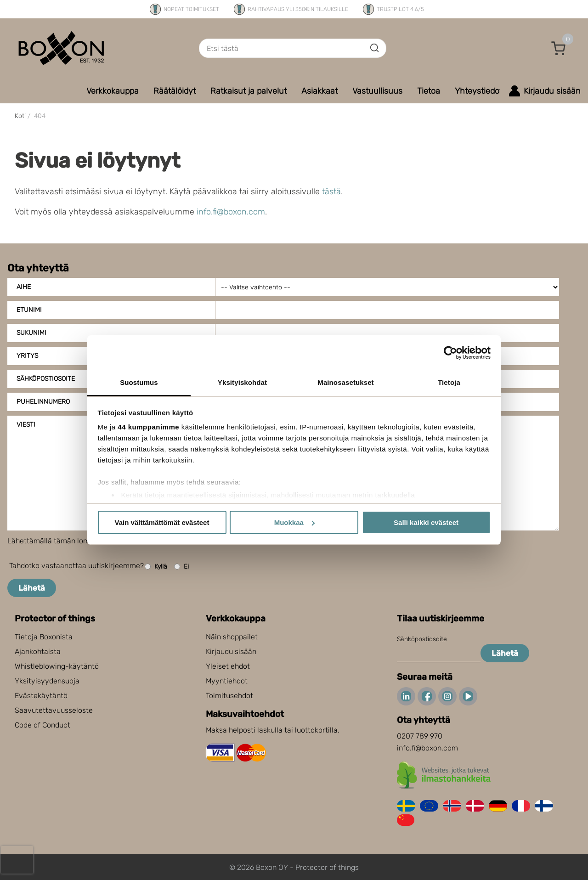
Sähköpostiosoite (422, 639)
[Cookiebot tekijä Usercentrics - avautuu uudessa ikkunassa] (450, 353)
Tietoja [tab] (449, 382)
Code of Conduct (42, 725)
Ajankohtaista (38, 652)
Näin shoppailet (232, 637)
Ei (181, 567)
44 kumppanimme (148, 427)
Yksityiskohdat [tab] (242, 382)
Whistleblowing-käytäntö (57, 666)
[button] (559, 48)
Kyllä (156, 567)
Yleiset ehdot (228, 666)
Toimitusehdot (229, 696)
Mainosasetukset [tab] (345, 382)
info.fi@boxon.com (231, 212)
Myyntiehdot (227, 681)
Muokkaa (294, 522)
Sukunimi (31, 333)
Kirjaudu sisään (231, 652)
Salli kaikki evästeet (426, 522)
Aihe (24, 287)
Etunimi (29, 310)
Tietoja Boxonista (44, 637)
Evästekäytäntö (41, 696)
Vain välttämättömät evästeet (162, 522)
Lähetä (32, 588)
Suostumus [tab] (139, 382)
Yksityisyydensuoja (47, 681)
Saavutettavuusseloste (54, 710)
